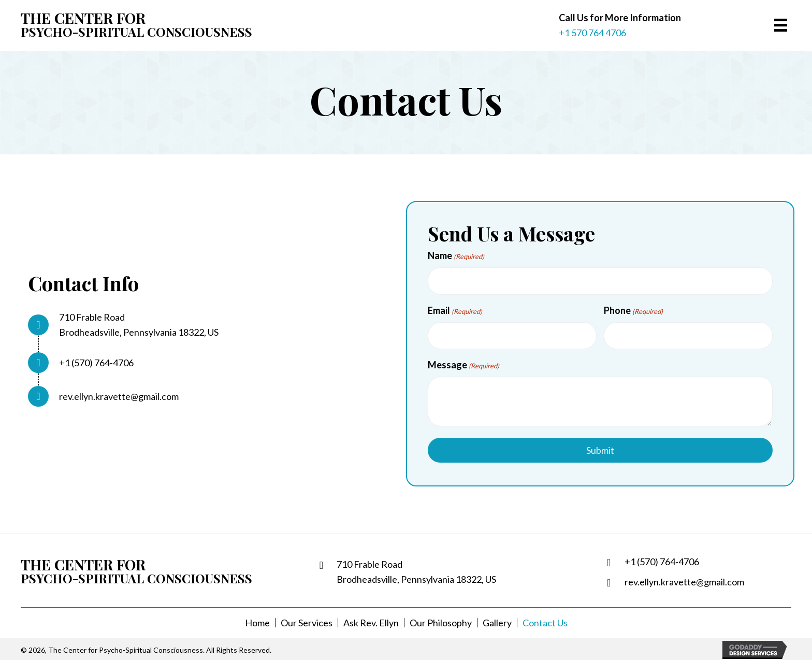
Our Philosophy (441, 622)
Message (463, 364)
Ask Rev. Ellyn (371, 622)
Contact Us (545, 622)
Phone (633, 310)
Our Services (307, 622)
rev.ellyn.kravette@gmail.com (119, 396)
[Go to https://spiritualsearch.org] (115, 25)
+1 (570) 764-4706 (96, 362)
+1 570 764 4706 (592, 33)
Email (455, 310)
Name (456, 256)
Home (257, 622)
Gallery (497, 622)
